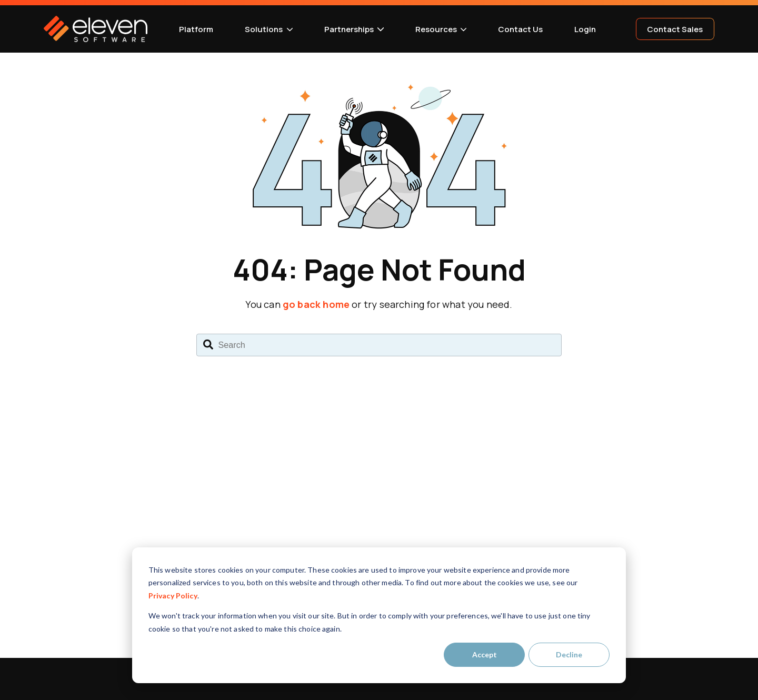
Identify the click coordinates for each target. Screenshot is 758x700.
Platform (196, 29)
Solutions (264, 29)
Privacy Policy (173, 596)
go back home (316, 304)
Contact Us (520, 29)
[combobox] (379, 345)
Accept (485, 654)
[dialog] (379, 615)
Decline (569, 654)
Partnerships (349, 29)
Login (585, 29)
